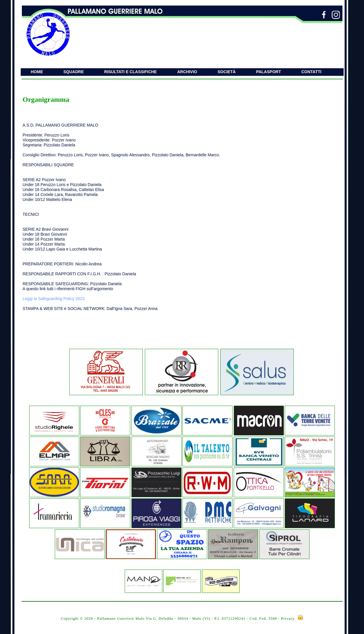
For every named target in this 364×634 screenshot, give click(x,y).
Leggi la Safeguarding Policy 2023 (54, 299)
